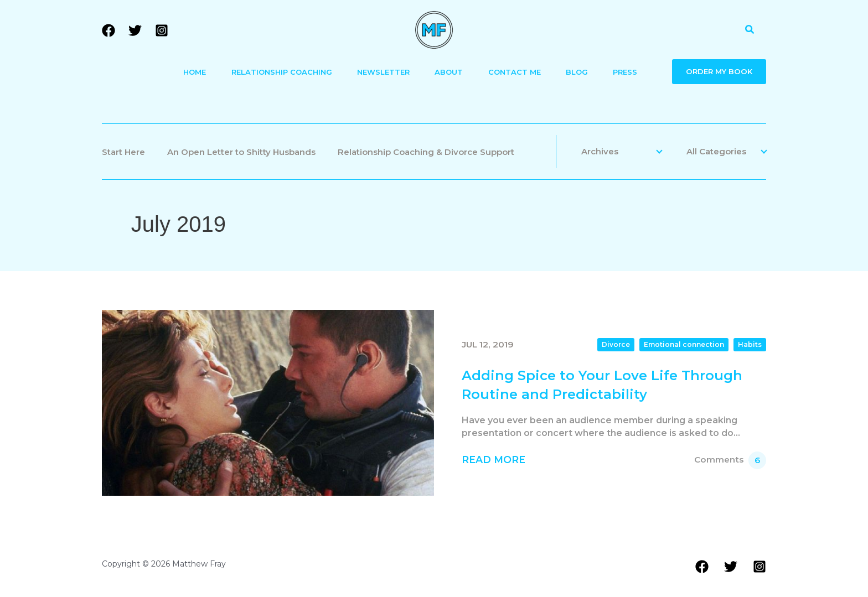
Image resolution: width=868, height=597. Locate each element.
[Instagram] (162, 30)
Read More (494, 460)
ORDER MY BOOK (719, 71)
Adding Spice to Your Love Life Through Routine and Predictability (602, 385)
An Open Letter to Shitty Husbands (241, 152)
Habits (750, 344)
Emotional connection (684, 344)
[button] (750, 30)
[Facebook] (108, 30)
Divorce (616, 344)
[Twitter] (135, 30)
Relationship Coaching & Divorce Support (426, 152)
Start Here (123, 152)
